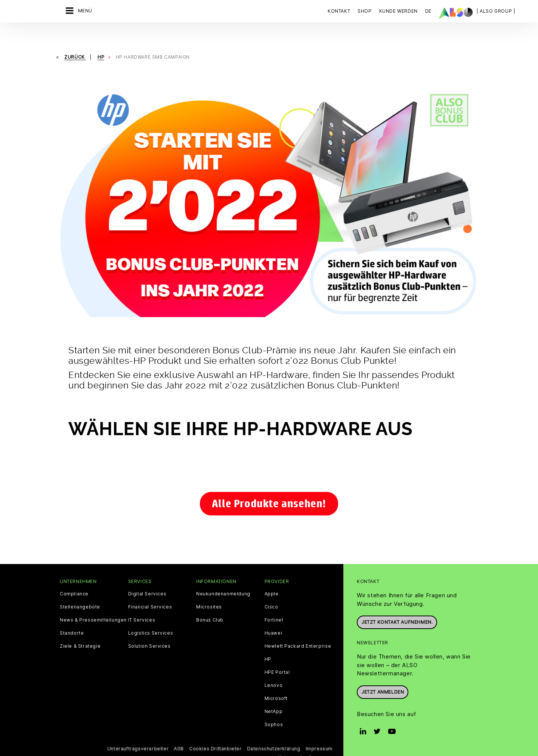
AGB (179, 733)
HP (268, 644)
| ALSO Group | (496, 11)
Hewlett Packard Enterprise (298, 630)
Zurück (75, 41)
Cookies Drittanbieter (215, 733)
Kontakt (339, 11)
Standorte (72, 617)
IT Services (142, 604)
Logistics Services (151, 617)
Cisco (271, 591)
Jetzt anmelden (383, 676)
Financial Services (150, 591)
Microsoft (276, 683)
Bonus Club (210, 604)
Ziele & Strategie (80, 630)
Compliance (74, 578)
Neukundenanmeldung (223, 578)
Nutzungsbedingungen (305, 741)
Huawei (273, 617)
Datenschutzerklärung (274, 733)
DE (428, 11)
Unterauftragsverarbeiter (138, 733)
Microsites (209, 591)
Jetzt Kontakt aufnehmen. (397, 606)
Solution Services (149, 630)
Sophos (274, 709)
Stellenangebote (80, 591)
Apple (272, 578)
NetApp (274, 696)
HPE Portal (277, 657)
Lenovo (274, 670)
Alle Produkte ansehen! (269, 488)
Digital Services (147, 578)
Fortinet (274, 604)
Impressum (319, 733)
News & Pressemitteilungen (93, 604)
